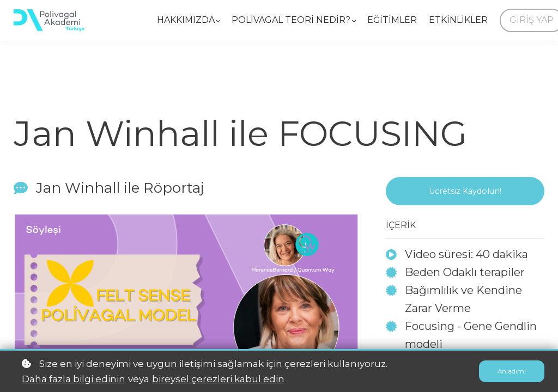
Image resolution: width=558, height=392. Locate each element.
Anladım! (511, 371)
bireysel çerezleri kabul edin (218, 379)
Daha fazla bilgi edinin (74, 379)
